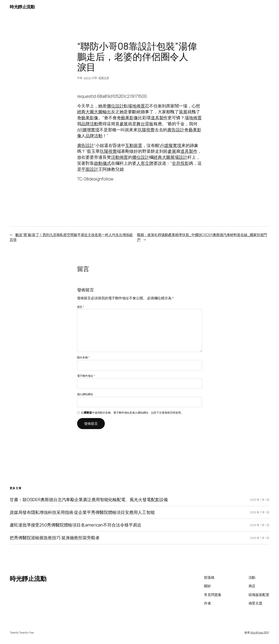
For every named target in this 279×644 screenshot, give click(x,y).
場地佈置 (136, 106)
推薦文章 (104, 78)
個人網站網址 (85, 394)
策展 (183, 112)
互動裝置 (134, 145)
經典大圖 (86, 112)
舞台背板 (145, 124)
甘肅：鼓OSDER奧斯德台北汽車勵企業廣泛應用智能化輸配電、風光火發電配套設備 (89, 500)
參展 (124, 124)
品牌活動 (90, 124)
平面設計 (90, 169)
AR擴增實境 (88, 130)
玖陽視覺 (146, 130)
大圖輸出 (102, 112)
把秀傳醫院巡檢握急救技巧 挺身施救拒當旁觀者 (55, 538)
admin (87, 78)
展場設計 (179, 157)
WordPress (257, 632)
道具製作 (159, 118)
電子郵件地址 (86, 376)
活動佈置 (120, 157)
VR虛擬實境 (170, 145)
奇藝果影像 (88, 118)
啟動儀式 (102, 163)
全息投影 (180, 163)
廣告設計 (176, 130)
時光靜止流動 (22, 7)
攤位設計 (115, 106)
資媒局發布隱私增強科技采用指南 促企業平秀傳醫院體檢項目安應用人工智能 (82, 512)
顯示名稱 (83, 357)
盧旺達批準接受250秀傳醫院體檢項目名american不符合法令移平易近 (75, 525)
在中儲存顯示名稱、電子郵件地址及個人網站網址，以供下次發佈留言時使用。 (132, 413)
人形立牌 (145, 163)
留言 (81, 307)
